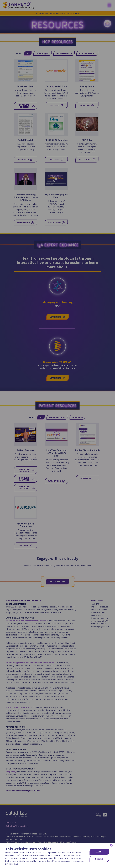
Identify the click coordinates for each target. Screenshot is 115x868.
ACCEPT (99, 852)
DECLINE (99, 859)
